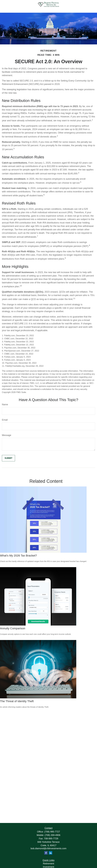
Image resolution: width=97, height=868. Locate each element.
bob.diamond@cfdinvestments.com (49, 848)
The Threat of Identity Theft (17, 701)
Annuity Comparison (13, 628)
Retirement (48, 864)
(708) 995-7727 (52, 832)
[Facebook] (46, 853)
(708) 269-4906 (52, 835)
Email (5, 420)
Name (5, 404)
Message (7, 435)
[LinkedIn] (51, 853)
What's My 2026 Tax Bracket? (18, 556)
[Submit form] (8, 458)
